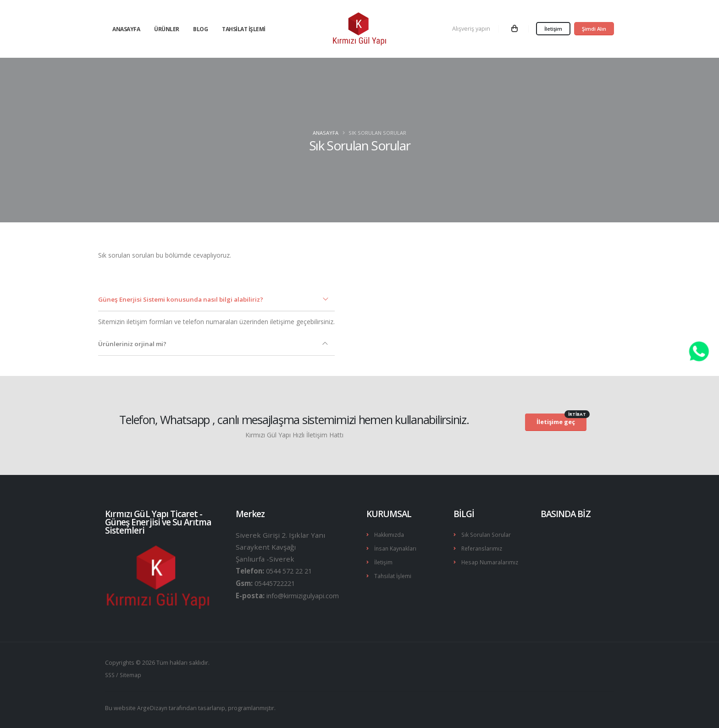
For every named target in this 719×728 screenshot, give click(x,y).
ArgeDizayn (153, 707)
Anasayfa (126, 29)
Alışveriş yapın (471, 29)
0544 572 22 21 (291, 571)
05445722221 (277, 583)
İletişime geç (561, 420)
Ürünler (167, 29)
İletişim (553, 29)
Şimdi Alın (594, 29)
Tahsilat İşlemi (244, 29)
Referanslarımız (483, 548)
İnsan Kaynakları (396, 548)
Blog (200, 29)
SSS (111, 675)
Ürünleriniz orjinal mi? (134, 344)
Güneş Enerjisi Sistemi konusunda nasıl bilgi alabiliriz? (185, 299)
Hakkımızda (390, 534)
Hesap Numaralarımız (491, 561)
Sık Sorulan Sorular (487, 534)
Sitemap (132, 675)
